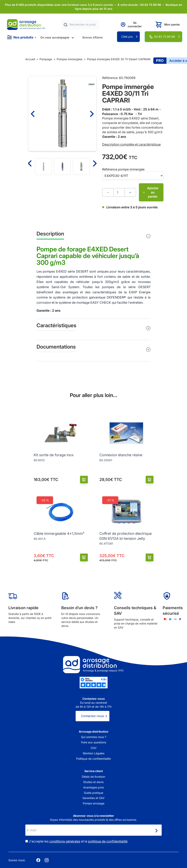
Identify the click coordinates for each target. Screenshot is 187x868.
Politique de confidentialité (93, 759)
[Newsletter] (156, 831)
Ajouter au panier (151, 192)
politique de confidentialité (108, 841)
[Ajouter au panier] (84, 480)
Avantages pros (93, 787)
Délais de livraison (93, 777)
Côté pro (127, 37)
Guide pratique (93, 793)
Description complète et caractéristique (131, 144)
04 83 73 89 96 (165, 37)
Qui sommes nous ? (94, 737)
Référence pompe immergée (123, 169)
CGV (94, 748)
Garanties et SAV (93, 798)
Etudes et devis (93, 782)
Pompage (46, 59)
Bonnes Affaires (93, 37)
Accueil (30, 59)
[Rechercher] (66, 25)
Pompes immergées (70, 59)
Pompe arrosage (94, 803)
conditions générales (65, 841)
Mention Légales (94, 753)
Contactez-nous (93, 716)
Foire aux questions (94, 742)
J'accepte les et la (78, 841)
